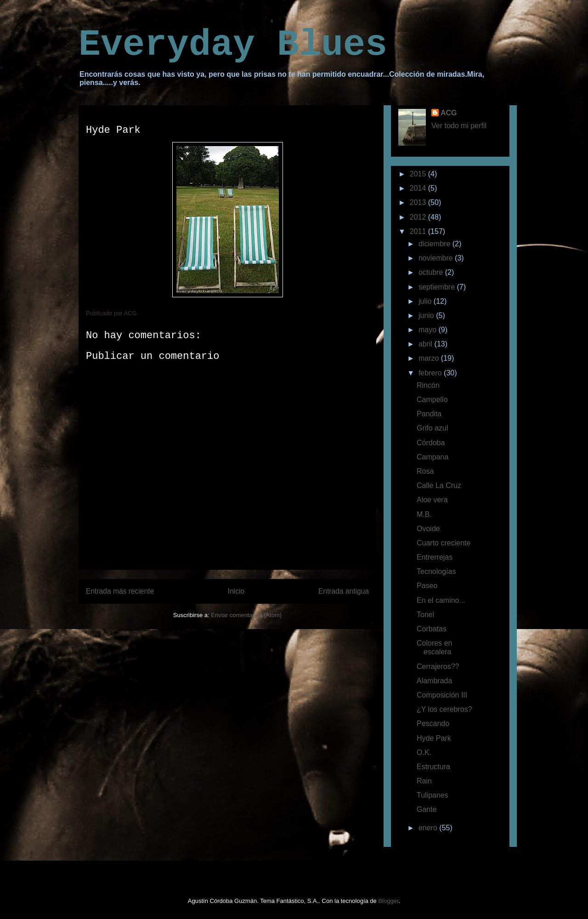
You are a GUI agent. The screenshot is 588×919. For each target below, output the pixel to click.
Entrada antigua (344, 591)
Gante (427, 809)
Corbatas (432, 629)
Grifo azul (432, 428)
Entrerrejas (435, 557)
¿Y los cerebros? (444, 709)
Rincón (428, 385)
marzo (430, 358)
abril (427, 344)
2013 (419, 202)
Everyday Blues (233, 45)
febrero (431, 373)
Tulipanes (433, 795)
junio (427, 315)
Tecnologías (436, 571)
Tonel (425, 615)
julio (426, 301)
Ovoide (428, 529)
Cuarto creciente (444, 543)
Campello (432, 400)
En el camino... (441, 600)
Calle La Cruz (439, 485)
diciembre (435, 244)
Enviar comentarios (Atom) (246, 615)
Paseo (427, 586)
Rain (424, 781)
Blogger (388, 901)
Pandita (429, 414)
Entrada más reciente (120, 591)
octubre (432, 272)
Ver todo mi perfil (459, 126)
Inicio (236, 591)
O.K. (424, 752)
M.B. (424, 514)
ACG (449, 113)
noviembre (437, 258)
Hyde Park (434, 738)
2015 (419, 174)
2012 (419, 217)
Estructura (433, 767)
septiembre (438, 287)
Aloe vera (432, 500)
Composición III (442, 695)
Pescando (433, 723)
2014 (419, 188)
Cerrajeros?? (438, 667)
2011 (419, 231)
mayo (429, 330)
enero (429, 828)
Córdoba (431, 443)
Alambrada (434, 681)
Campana (433, 457)
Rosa (425, 471)
